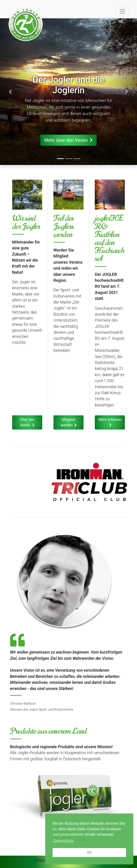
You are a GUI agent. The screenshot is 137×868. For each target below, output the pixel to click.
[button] (10, 92)
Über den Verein (27, 422)
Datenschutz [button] (63, 841)
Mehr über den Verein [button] (68, 140)
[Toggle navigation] (122, 11)
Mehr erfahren (110, 422)
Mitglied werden (68, 422)
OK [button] (89, 852)
